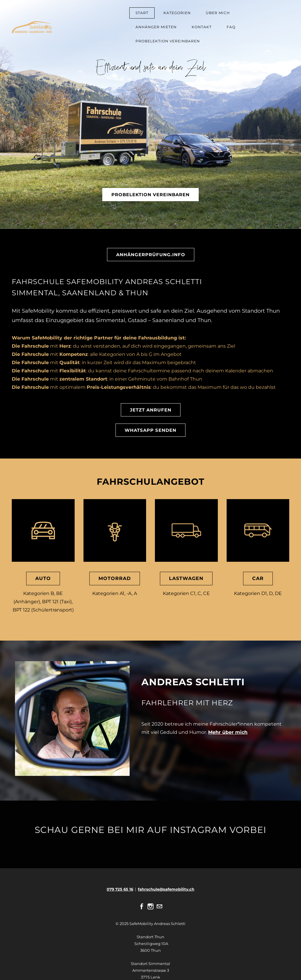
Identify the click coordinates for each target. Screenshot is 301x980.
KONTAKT (202, 27)
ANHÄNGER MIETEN (156, 27)
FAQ (231, 27)
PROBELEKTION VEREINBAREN (168, 41)
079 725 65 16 (120, 889)
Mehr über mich (228, 732)
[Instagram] (150, 906)
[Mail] (159, 906)
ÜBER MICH (218, 13)
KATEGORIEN (177, 13)
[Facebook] (142, 906)
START (142, 13)
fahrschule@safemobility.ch (166, 889)
